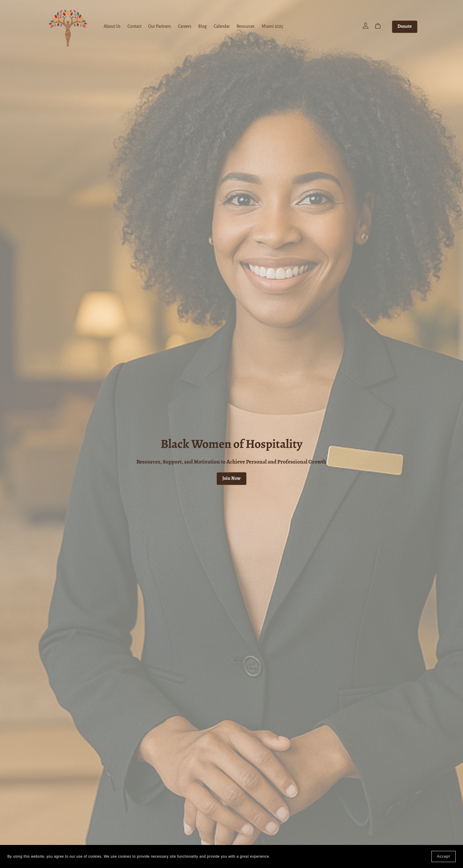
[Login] (366, 26)
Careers (185, 27)
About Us (112, 27)
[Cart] (380, 26)
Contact (135, 27)
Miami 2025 (272, 27)
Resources (246, 27)
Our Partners (160, 27)
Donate (405, 27)
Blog (202, 27)
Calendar (222, 27)
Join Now (231, 479)
